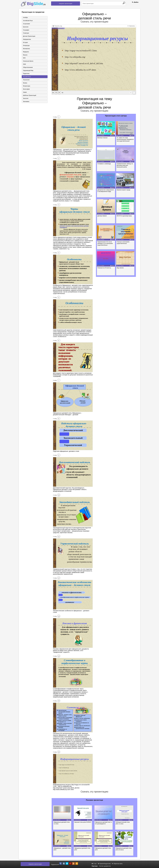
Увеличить (131, 26)
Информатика (27, 39)
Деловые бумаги (102, 216)
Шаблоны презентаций (29, 96)
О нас (94, 864)
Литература (26, 46)
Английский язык (28, 21)
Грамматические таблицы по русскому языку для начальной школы (125, 165)
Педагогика (26, 74)
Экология (25, 99)
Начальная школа (28, 61)
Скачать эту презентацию (94, 22)
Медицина (26, 52)
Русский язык (27, 77)
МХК (24, 58)
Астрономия (26, 24)
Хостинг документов (105, 866)
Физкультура (26, 86)
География (26, 30)
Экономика (26, 102)
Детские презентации (29, 36)
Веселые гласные (103, 138)
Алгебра (25, 17)
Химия (25, 93)
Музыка (25, 55)
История (25, 43)
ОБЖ (24, 65)
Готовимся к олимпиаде (104, 164)
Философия (26, 90)
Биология (25, 27)
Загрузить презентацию (66, 4)
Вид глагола (121, 268)
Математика (26, 49)
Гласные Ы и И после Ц (104, 268)
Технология (26, 80)
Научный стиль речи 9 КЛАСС (84, 822)
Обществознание (28, 68)
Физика (25, 83)
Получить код (57, 26)
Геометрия (26, 33)
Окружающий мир (28, 71)
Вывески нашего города (124, 190)
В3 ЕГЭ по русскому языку (125, 216)
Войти (135, 2)
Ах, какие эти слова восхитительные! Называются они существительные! (126, 139)
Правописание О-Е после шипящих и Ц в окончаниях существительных (105, 243)
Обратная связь (117, 864)
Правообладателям (104, 864)
